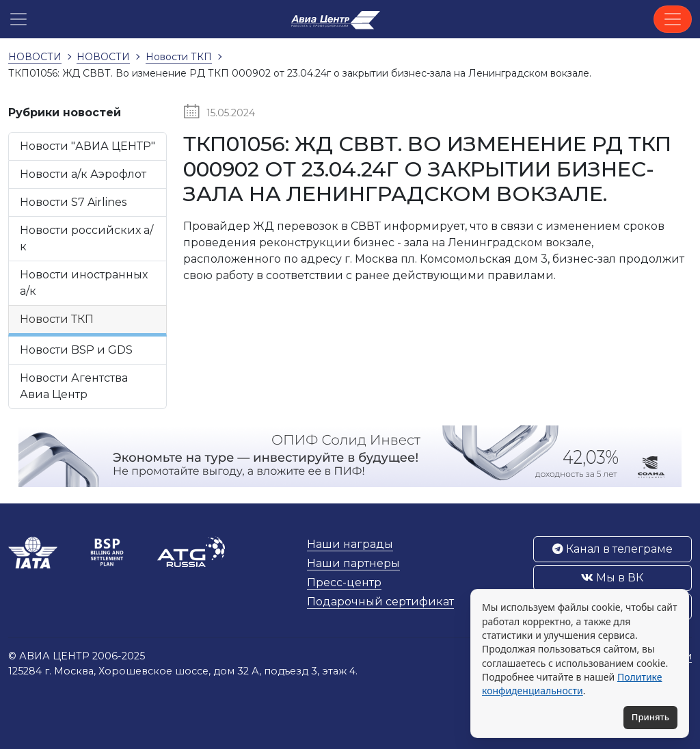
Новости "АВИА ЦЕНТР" (87, 146)
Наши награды (350, 544)
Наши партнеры (353, 563)
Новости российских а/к (86, 238)
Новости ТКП (57, 319)
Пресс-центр (344, 582)
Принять (650, 717)
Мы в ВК (612, 578)
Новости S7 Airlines (73, 202)
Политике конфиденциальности (572, 684)
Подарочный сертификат (380, 602)
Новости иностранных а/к (84, 283)
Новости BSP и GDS (76, 350)
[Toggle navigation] (673, 19)
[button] (18, 19)
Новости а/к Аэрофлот (83, 174)
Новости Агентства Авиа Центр (74, 386)
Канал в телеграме (612, 549)
